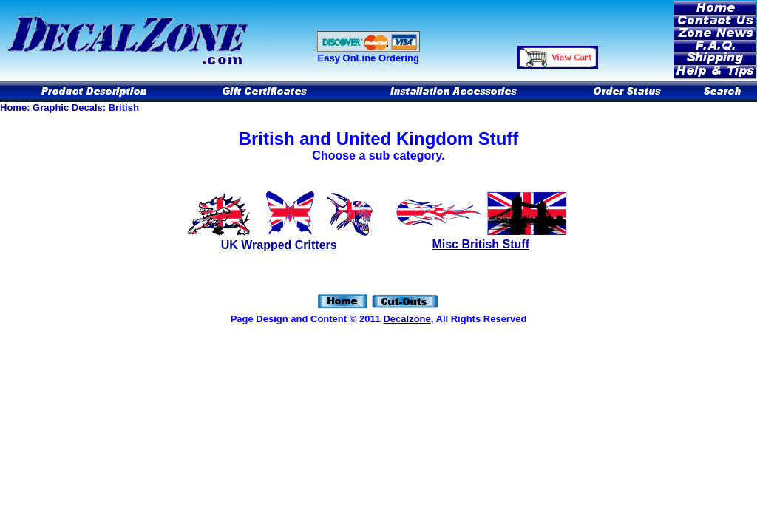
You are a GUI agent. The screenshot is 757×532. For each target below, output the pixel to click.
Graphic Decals (68, 108)
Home (13, 108)
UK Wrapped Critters (279, 245)
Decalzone (407, 319)
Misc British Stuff (481, 244)
